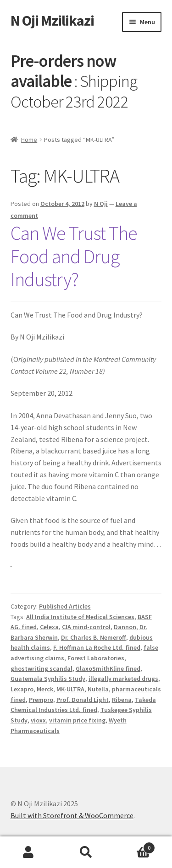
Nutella (98, 689)
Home (29, 140)
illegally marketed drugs (123, 679)
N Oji (101, 204)
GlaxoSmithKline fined (108, 669)
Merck (45, 689)
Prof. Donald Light (83, 700)
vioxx (38, 720)
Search (86, 852)
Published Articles (65, 606)
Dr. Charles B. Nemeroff (94, 637)
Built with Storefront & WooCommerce (72, 815)
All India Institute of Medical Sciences (80, 617)
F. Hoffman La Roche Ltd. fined (97, 647)
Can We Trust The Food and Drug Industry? (74, 256)
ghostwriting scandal (42, 669)
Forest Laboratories (96, 658)
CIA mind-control (86, 627)
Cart (135, 846)
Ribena (122, 700)
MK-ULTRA (70, 689)
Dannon (125, 627)
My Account (29, 852)
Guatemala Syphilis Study (48, 679)
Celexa (49, 627)
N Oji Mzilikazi (52, 21)
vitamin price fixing (77, 720)
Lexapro (22, 689)
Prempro (41, 700)
